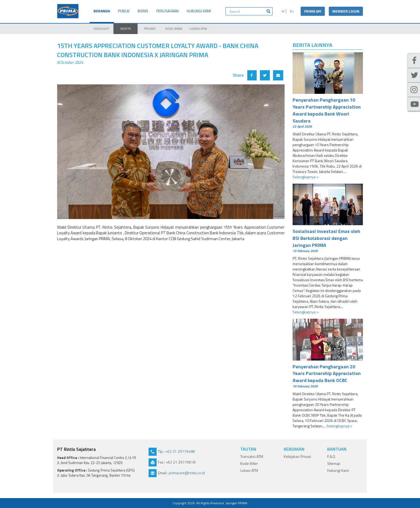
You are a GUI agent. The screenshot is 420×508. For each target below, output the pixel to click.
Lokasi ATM (249, 470)
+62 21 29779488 (180, 451)
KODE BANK (174, 29)
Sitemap (334, 463)
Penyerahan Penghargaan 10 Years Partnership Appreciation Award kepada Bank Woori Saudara (328, 112)
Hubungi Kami (338, 470)
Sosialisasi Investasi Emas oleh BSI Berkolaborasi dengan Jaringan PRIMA (328, 240)
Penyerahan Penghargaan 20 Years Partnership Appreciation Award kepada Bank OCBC (328, 376)
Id (282, 11)
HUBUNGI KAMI (199, 11)
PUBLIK (124, 11)
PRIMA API (313, 11)
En (291, 11)
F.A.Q (331, 456)
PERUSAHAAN (167, 11)
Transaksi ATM (252, 456)
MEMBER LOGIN (346, 11)
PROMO (150, 29)
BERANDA (102, 11)
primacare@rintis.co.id (187, 473)
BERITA (126, 29)
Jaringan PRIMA (236, 503)
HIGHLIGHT (102, 29)
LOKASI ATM (198, 29)
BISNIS (143, 11)
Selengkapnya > (306, 177)
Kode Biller (249, 463)
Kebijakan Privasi (297, 456)
